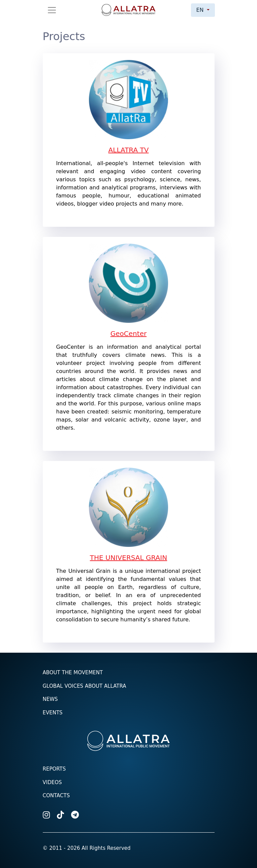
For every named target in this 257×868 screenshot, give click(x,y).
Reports (54, 769)
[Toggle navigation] (52, 10)
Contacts (56, 796)
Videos (52, 782)
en (201, 10)
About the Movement (73, 673)
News (50, 699)
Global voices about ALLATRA (85, 686)
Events (53, 713)
